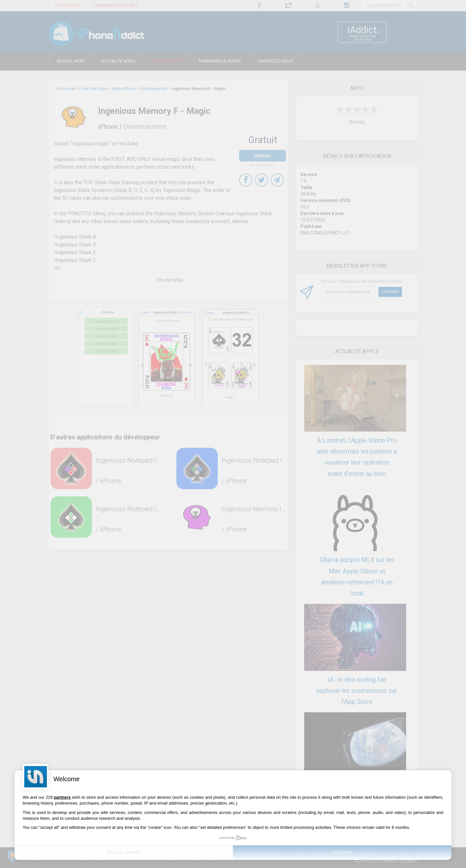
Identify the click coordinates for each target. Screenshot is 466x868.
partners (62, 797)
